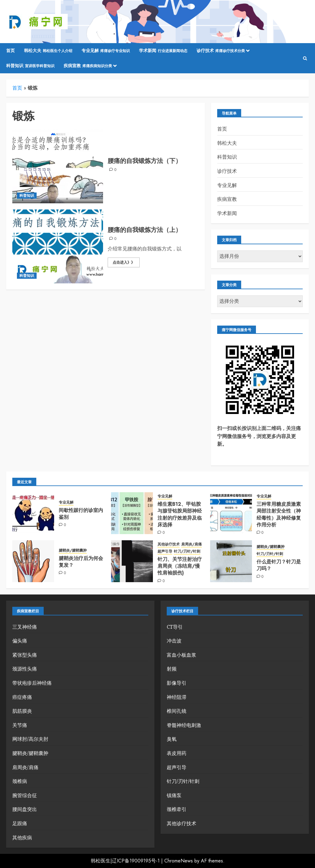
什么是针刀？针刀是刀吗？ (279, 565)
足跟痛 (20, 823)
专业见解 (106, 51)
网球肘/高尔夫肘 (30, 739)
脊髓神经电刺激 (184, 725)
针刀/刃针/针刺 (187, 552)
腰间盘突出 (25, 809)
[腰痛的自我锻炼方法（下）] (58, 166)
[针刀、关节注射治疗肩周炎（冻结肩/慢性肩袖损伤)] (132, 561)
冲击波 (174, 641)
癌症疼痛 (22, 697)
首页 (10, 51)
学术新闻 (163, 51)
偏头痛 (20, 641)
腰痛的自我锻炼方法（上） (145, 230)
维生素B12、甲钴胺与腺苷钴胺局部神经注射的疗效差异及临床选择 (180, 514)
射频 (172, 669)
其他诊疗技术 (169, 544)
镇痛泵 (174, 795)
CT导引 (175, 627)
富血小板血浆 (181, 655)
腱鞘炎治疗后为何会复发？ (81, 562)
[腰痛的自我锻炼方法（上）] (58, 246)
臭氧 (172, 739)
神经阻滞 (177, 697)
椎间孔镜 (177, 711)
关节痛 (20, 725)
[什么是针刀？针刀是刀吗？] (231, 561)
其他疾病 (22, 838)
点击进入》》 (124, 262)
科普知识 (30, 66)
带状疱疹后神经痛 (32, 683)
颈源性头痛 (25, 669)
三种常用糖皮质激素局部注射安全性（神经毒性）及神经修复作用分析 (279, 514)
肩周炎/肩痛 (191, 544)
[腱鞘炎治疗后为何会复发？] (33, 561)
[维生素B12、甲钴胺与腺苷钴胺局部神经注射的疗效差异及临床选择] (132, 513)
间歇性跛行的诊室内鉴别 (81, 514)
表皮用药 (177, 753)
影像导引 (177, 683)
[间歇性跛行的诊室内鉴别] (33, 513)
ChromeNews (179, 861)
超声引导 (165, 552)
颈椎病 (20, 781)
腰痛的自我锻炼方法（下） (145, 161)
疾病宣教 (88, 66)
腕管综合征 (25, 795)
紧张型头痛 (25, 655)
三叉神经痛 (25, 627)
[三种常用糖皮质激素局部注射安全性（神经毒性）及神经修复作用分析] (231, 513)
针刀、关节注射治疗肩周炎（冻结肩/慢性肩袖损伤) (180, 566)
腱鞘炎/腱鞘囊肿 (73, 551)
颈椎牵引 (177, 809)
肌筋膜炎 (22, 711)
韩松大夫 (48, 51)
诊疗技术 (221, 51)
